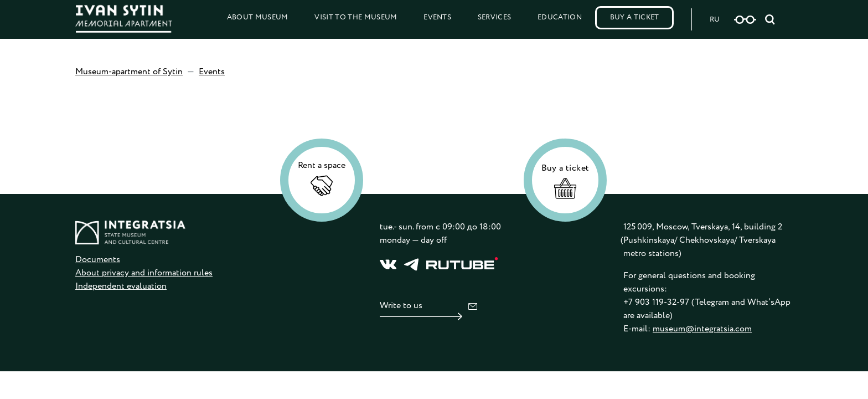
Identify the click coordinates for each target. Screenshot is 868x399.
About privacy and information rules (144, 273)
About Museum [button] (258, 17)
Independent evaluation (121, 286)
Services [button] (495, 17)
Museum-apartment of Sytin (129, 72)
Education (560, 17)
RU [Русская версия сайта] (715, 20)
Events (437, 17)
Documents (98, 260)
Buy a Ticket (635, 17)
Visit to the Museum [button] (356, 17)
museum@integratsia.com (702, 329)
